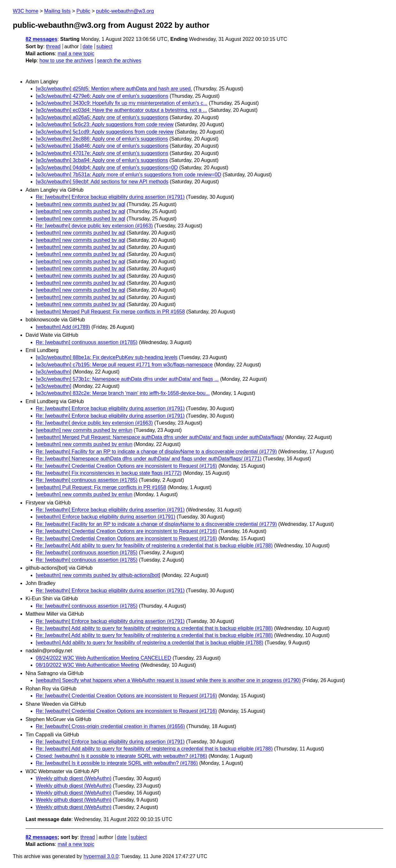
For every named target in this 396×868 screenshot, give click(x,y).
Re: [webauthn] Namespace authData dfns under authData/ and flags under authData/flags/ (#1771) (149, 459)
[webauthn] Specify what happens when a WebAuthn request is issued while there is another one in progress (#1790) (168, 680)
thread (53, 46)
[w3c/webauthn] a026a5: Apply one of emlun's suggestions (102, 117)
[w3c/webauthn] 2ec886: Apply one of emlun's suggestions (102, 139)
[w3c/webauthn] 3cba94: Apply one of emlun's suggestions (102, 160)
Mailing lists (57, 11)
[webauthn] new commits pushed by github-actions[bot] (98, 575)
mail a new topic (76, 54)
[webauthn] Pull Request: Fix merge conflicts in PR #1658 (101, 487)
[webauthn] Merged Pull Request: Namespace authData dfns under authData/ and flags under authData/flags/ (160, 437)
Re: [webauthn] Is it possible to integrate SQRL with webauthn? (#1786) (117, 763)
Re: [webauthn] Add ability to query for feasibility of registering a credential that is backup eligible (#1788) (154, 545)
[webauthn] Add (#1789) (63, 327)
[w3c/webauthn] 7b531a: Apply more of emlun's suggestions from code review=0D (129, 175)
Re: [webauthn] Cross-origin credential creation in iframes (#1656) (110, 726)
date (87, 46)
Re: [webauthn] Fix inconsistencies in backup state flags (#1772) (109, 473)
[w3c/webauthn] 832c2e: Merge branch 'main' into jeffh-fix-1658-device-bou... (123, 393)
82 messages (42, 39)
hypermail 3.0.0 (101, 856)
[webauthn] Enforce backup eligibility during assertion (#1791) (106, 517)
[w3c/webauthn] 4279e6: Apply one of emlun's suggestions (102, 96)
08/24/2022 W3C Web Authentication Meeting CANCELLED (103, 658)
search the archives (119, 61)
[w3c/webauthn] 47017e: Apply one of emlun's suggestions (102, 153)
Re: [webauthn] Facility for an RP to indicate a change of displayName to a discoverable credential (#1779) (156, 452)
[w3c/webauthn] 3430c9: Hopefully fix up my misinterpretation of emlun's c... (122, 103)
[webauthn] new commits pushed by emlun (84, 430)
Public (83, 11)
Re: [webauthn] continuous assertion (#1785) (87, 342)
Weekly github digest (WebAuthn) (74, 778)
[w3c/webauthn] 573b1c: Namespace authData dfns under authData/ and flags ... (127, 379)
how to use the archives (66, 61)
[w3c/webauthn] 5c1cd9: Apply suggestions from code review (105, 132)
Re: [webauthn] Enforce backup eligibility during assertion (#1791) (110, 197)
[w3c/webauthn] (53, 372)
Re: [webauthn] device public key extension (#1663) (94, 226)
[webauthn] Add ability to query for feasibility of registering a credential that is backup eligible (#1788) (149, 643)
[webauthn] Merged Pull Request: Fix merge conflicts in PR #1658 (110, 312)
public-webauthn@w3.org (125, 11)
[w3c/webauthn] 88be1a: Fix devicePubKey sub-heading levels (107, 357)
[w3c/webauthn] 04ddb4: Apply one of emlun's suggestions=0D (107, 168)
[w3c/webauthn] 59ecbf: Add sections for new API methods (102, 182)
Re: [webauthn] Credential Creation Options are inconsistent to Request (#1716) (126, 466)
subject (104, 46)
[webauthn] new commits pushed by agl (80, 204)
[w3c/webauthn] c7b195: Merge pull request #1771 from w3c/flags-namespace (124, 365)
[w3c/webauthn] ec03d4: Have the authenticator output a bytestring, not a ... (121, 110)
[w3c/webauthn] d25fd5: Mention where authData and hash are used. (114, 89)
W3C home (26, 11)
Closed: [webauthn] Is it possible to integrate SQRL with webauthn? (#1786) (122, 756)
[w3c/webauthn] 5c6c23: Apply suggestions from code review (105, 124)
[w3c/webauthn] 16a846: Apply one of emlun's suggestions (102, 146)
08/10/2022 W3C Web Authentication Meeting (87, 665)
